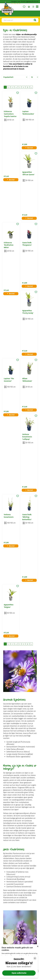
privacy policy (31, 866)
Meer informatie (20, 835)
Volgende (31, 87)
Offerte (33, 7)
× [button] (38, 947)
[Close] (35, 958)
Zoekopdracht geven (15, 758)
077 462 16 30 (16, 4)
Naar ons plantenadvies (20, 797)
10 (28, 87)
